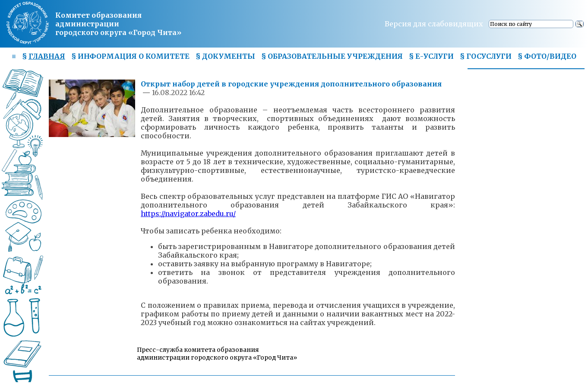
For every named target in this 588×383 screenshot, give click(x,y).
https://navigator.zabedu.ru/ (188, 214)
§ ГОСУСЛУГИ (486, 56)
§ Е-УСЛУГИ (431, 56)
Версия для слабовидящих (434, 24)
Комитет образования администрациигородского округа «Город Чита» (118, 24)
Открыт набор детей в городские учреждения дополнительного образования (291, 84)
